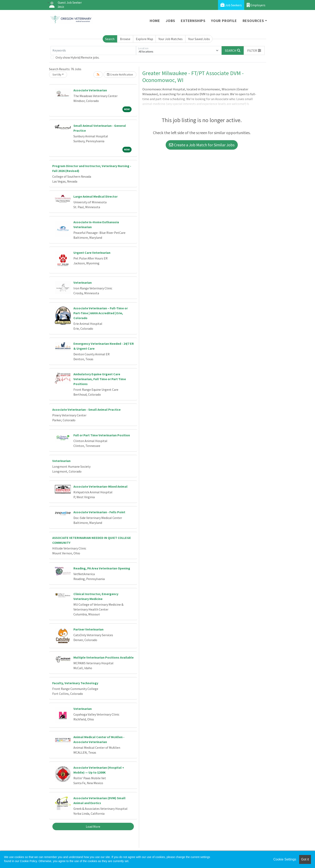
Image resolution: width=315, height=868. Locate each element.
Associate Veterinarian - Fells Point (99, 512)
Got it (305, 859)
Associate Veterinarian (90, 90)
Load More (93, 826)
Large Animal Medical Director (95, 196)
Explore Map (144, 39)
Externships (193, 21)
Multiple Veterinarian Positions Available (104, 657)
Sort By (57, 74)
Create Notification (120, 74)
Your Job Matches (171, 39)
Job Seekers (231, 5)
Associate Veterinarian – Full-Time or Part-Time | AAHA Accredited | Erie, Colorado (101, 313)
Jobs (170, 21)
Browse (125, 39)
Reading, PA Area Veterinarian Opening (102, 568)
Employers (256, 5)
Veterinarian (83, 282)
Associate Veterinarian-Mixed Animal (100, 486)
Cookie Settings (285, 859)
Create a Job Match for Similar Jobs (202, 145)
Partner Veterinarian (88, 629)
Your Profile (224, 21)
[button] (254, 50)
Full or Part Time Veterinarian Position (102, 435)
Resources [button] (253, 21)
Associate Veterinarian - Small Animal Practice (86, 409)
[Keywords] (93, 50)
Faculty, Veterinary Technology (75, 683)
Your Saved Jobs (199, 39)
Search (110, 39)
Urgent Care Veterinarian (92, 253)
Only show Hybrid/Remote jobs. (77, 57)
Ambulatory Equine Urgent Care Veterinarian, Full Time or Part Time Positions (100, 379)
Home (155, 21)
